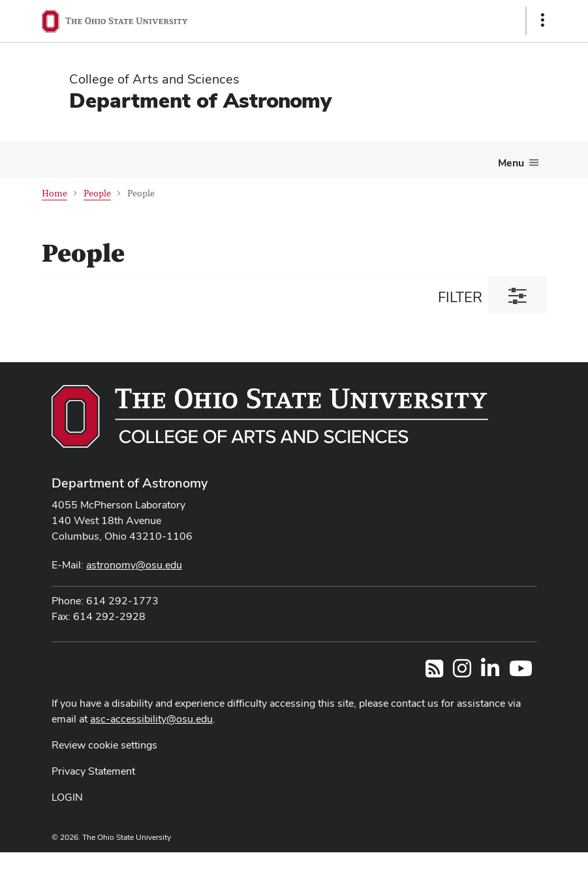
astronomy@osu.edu (134, 565)
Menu (511, 163)
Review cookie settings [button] (104, 745)
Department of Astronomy (200, 100)
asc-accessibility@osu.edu (151, 719)
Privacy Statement (93, 771)
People (97, 194)
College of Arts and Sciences (154, 79)
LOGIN (67, 797)
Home (54, 194)
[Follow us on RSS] (434, 672)
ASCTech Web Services (496, 863)
